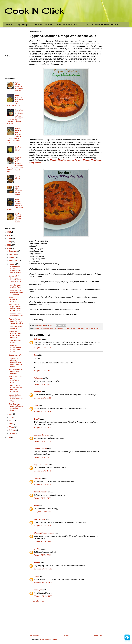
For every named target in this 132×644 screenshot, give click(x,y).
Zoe (35, 355)
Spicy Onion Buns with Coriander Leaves (19, 87)
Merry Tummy (39, 519)
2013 (9, 438)
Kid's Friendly (80, 328)
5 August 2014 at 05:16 (43, 398)
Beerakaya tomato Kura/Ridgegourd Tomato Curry (16, 292)
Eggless (68, 328)
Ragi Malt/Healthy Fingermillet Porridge (15, 371)
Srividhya (38, 392)
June (11, 417)
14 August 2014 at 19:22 (43, 583)
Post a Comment (38, 601)
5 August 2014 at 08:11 (43, 428)
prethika (37, 549)
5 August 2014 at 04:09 (43, 371)
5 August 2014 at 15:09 (43, 457)
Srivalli (37, 419)
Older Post (98, 636)
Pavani (37, 576)
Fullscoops (38, 378)
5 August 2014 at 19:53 (43, 498)
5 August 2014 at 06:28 (43, 412)
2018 (9, 235)
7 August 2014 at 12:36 (43, 555)
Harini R (37, 563)
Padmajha (38, 590)
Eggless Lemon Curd (18, 149)
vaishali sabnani (40, 449)
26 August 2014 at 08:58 (43, 596)
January (12, 433)
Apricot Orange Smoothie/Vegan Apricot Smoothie (16, 321)
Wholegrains (95, 328)
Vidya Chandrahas (41, 465)
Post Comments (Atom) (48, 640)
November (13, 254)
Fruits (73, 328)
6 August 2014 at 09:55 (43, 542)
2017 (9, 239)
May (11, 421)
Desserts (61, 328)
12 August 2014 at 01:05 (43, 569)
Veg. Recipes (23, 24)
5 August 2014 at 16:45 (43, 471)
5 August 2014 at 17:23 (43, 485)
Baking (38, 328)
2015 (9, 245)
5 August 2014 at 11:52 (43, 441)
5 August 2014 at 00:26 (43, 348)
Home (9, 24)
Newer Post (34, 636)
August (12, 264)
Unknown (38, 339)
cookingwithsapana (42, 435)
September (13, 261)
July (11, 414)
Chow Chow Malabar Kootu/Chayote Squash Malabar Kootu (16, 362)
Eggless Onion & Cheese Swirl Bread (18, 218)
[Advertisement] (66, 618)
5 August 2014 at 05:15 (43, 384)
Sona (36, 405)
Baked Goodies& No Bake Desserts (101, 24)
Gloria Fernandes (41, 492)
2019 (9, 232)
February (13, 430)
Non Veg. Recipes (43, 24)
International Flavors (67, 24)
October (12, 257)
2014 (9, 248)
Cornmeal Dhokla (15, 355)
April (11, 424)
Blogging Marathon (47, 328)
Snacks (88, 328)
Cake (56, 328)
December (13, 251)
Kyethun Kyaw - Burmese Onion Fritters (19, 191)
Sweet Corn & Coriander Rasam (14, 299)
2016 (9, 242)
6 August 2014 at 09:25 (43, 526)
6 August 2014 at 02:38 (43, 512)
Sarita (36, 506)
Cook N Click (34, 11)
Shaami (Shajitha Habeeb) (44, 533)
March (12, 427)
